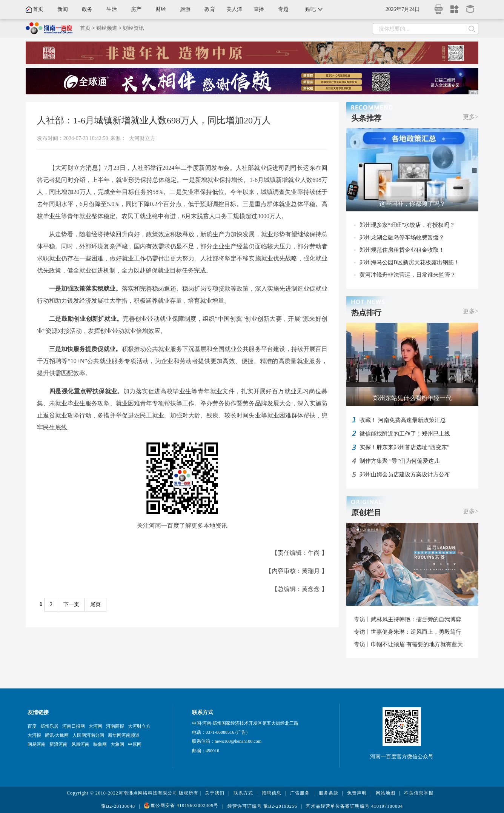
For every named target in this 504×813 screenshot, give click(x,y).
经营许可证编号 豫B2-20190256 (262, 806)
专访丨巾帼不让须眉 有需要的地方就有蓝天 (408, 644)
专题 (283, 9)
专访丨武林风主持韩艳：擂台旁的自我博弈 (408, 619)
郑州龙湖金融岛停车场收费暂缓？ (402, 237)
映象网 (100, 744)
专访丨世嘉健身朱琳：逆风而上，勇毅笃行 (408, 632)
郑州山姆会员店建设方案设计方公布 (405, 474)
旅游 (185, 9)
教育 (210, 9)
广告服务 (300, 793)
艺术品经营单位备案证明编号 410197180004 (354, 806)
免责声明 (357, 793)
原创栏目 (366, 513)
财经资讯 (134, 28)
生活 (112, 9)
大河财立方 (142, 138)
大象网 (117, 744)
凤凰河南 (80, 744)
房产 (136, 9)
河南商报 (115, 726)
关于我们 (215, 793)
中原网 (135, 744)
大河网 (95, 726)
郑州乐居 (49, 726)
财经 (161, 9)
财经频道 (107, 28)
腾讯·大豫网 (57, 735)
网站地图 (386, 793)
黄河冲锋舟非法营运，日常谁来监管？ (408, 275)
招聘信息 (272, 793)
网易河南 (37, 744)
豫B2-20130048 (118, 806)
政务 (87, 9)
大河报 (34, 735)
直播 (259, 9)
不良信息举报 (419, 793)
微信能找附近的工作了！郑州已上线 (405, 434)
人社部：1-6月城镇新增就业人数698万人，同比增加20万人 (154, 120)
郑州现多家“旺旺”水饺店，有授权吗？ (407, 225)
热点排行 (366, 313)
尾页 (95, 604)
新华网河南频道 (124, 735)
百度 (32, 726)
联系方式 (243, 793)
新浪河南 (58, 744)
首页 (38, 9)
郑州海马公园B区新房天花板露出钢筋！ (409, 262)
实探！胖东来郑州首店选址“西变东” (404, 447)
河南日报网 (74, 726)
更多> (471, 117)
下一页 (71, 604)
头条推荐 (366, 118)
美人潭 (234, 9)
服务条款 (329, 793)
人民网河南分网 (88, 735)
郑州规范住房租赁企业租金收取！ (402, 250)
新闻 (63, 9)
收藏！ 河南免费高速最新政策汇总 (403, 420)
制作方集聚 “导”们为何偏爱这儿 (400, 461)
